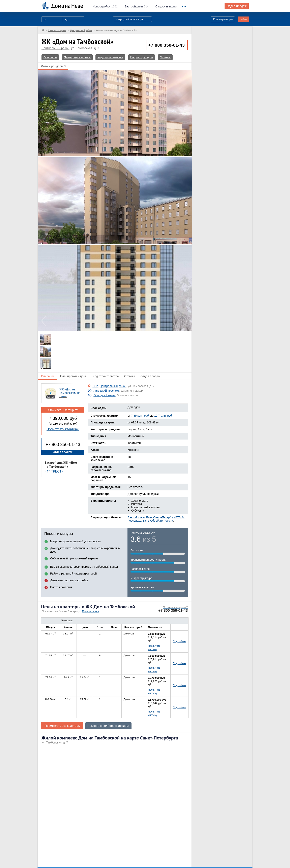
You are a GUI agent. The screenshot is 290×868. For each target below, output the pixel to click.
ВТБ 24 (180, 517)
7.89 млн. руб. (140, 416)
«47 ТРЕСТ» (54, 471)
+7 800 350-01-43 (166, 45)
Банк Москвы (136, 517)
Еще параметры (223, 19)
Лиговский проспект (106, 391)
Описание (48, 376)
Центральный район (55, 48)
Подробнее (180, 641)
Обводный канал (104, 395)
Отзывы (165, 57)
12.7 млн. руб (163, 416)
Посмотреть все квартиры (63, 726)
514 (137, 6)
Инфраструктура (142, 57)
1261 (105, 6)
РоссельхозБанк (138, 521)
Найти (243, 19)
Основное (50, 57)
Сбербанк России (162, 521)
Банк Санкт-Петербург (161, 517)
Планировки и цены (77, 57)
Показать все (91, 611)
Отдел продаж (237, 6)
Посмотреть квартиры (63, 429)
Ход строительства (110, 57)
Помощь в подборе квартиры (108, 726)
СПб (95, 386)
